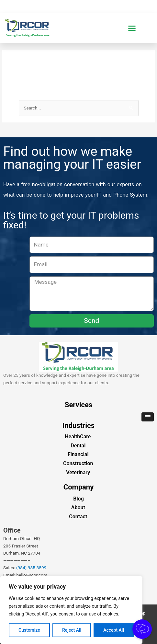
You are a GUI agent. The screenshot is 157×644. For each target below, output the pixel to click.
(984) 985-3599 (31, 568)
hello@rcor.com (32, 575)
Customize (29, 630)
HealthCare (78, 437)
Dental (78, 446)
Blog (78, 499)
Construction (78, 463)
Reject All (72, 630)
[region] (71, 610)
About (78, 507)
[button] (132, 28)
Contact (78, 517)
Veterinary (78, 472)
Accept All (114, 630)
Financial (78, 454)
